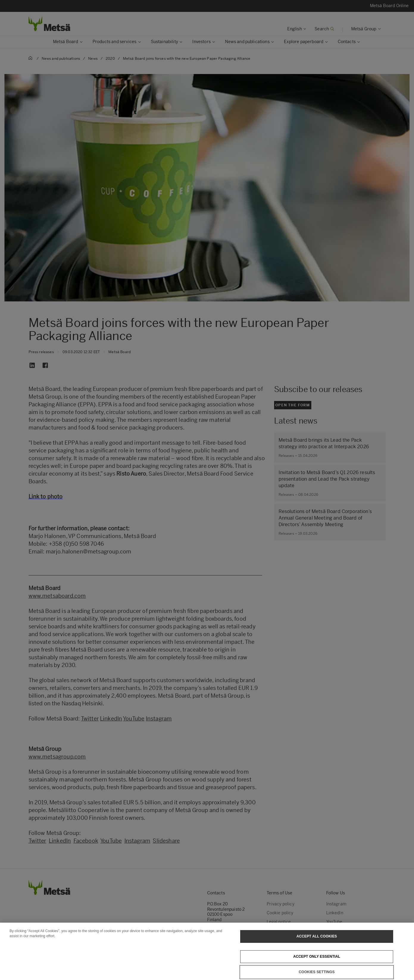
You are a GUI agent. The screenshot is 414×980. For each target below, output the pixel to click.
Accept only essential (317, 964)
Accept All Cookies (317, 943)
